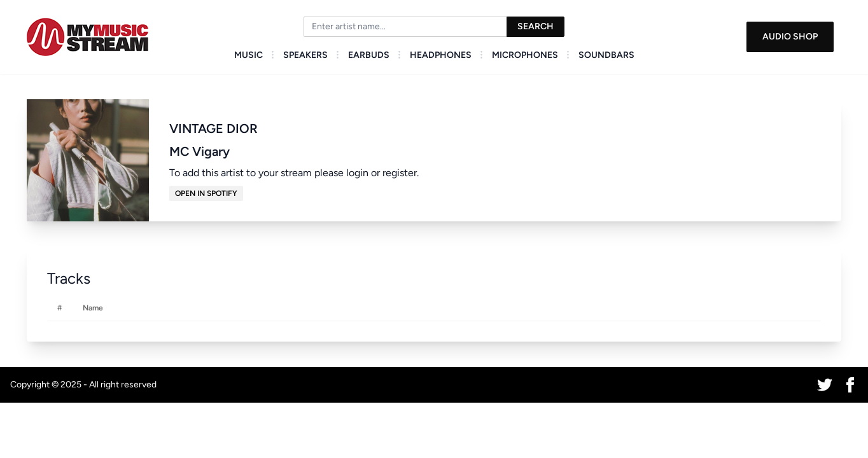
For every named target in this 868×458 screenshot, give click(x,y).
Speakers (305, 55)
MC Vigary (199, 151)
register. (401, 173)
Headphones (441, 55)
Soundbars (606, 55)
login (357, 173)
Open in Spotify (206, 193)
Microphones (525, 55)
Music (248, 55)
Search (535, 26)
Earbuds (369, 55)
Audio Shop (790, 37)
